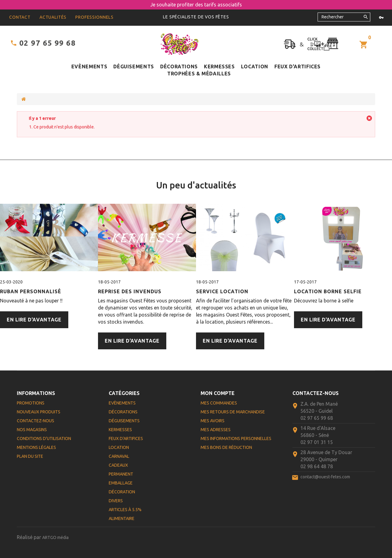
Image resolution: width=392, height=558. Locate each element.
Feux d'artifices (298, 66)
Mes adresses (216, 430)
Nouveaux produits (39, 412)
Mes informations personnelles (236, 438)
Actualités (53, 17)
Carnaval (119, 456)
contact (20, 17)
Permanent (121, 474)
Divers (116, 501)
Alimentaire (122, 518)
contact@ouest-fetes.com (325, 477)
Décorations (179, 66)
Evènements (89, 66)
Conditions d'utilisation (44, 438)
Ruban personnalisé (31, 291)
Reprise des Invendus (130, 291)
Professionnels (94, 17)
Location (255, 66)
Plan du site (30, 456)
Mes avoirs (213, 421)
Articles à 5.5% (125, 510)
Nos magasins (32, 430)
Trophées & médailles (199, 74)
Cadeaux (118, 465)
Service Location (222, 291)
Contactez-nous (36, 421)
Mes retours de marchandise (233, 412)
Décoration (122, 492)
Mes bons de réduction (226, 447)
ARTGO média (55, 537)
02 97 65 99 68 (47, 43)
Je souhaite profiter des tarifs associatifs (196, 5)
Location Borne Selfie (328, 291)
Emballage (121, 483)
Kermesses (219, 66)
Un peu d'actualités (196, 185)
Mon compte (218, 393)
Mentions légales (36, 447)
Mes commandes (219, 403)
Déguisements (134, 66)
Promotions (31, 403)
